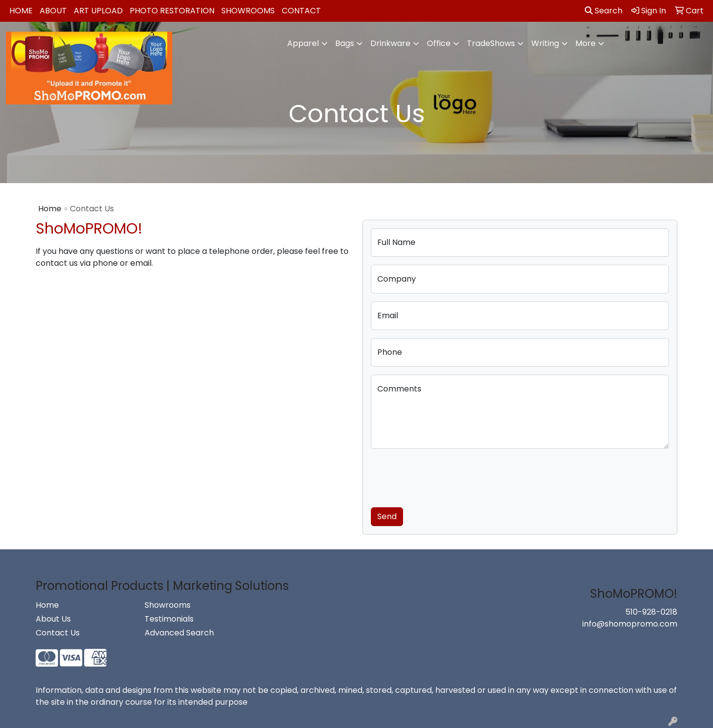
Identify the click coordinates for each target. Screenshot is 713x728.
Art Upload (98, 11)
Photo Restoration (172, 11)
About (53, 11)
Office (439, 43)
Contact (301, 11)
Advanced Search (179, 633)
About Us (53, 619)
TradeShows (491, 43)
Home (21, 11)
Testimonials (169, 619)
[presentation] (446, 476)
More (586, 43)
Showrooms (248, 11)
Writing (545, 43)
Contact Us (58, 633)
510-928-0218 (651, 612)
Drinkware (390, 43)
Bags (345, 43)
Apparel (303, 43)
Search (604, 11)
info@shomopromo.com (630, 624)
